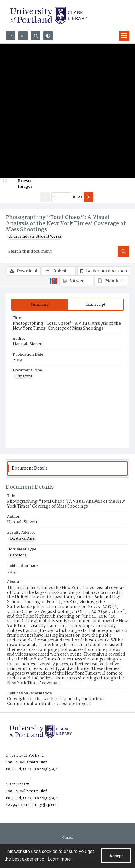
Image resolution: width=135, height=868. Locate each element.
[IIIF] (53, 281)
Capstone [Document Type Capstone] (24, 377)
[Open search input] (11, 36)
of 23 (77, 197)
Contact (67, 837)
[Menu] (124, 36)
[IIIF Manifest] (111, 281)
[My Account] (36, 36)
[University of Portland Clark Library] (48, 15)
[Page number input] (61, 197)
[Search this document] (62, 252)
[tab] (40, 305)
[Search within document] (123, 252)
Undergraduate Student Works (35, 237)
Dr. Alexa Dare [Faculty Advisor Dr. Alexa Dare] (22, 539)
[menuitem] (67, 837)
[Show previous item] (45, 197)
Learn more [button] (59, 859)
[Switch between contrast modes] (48, 36)
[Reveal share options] (23, 36)
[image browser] (21, 184)
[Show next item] (88, 197)
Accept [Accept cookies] (116, 856)
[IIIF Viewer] (76, 281)
